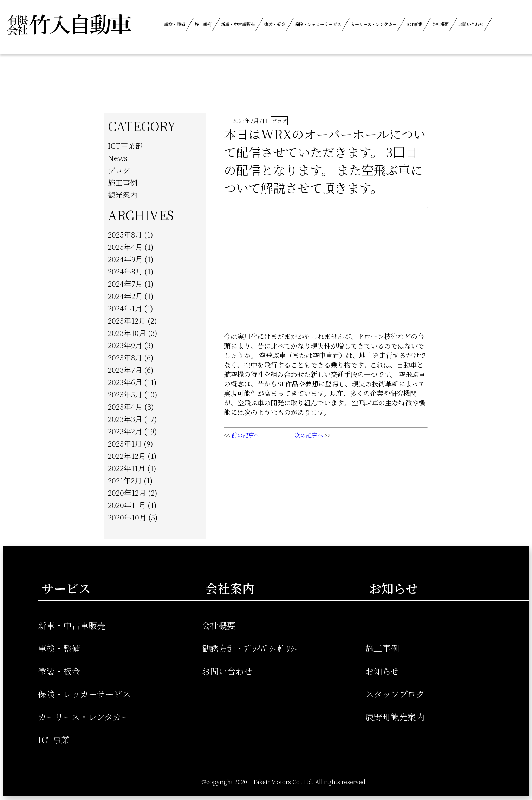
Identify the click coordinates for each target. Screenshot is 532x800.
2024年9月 (125, 259)
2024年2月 (125, 296)
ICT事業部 (125, 145)
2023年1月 (125, 443)
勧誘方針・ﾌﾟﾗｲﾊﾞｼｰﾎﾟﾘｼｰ (250, 648)
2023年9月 (125, 345)
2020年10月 (127, 517)
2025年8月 (125, 234)
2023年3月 (125, 419)
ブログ (119, 170)
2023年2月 (125, 431)
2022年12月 (127, 456)
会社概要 (440, 24)
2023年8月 (125, 357)
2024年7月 (125, 284)
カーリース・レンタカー (374, 24)
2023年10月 (127, 333)
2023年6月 (125, 382)
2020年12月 (127, 493)
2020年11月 (127, 505)
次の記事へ (309, 435)
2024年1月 (125, 308)
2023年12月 (127, 320)
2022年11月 (127, 468)
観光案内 (123, 195)
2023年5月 (125, 394)
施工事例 (203, 24)
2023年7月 (125, 370)
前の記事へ (246, 435)
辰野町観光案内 (395, 717)
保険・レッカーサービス (318, 24)
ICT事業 (414, 24)
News (118, 158)
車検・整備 (175, 24)
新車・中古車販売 (238, 24)
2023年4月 (125, 406)
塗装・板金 (275, 24)
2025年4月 (125, 247)
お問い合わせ (471, 24)
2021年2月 (125, 480)
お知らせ (382, 671)
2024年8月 (125, 271)
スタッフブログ (395, 694)
